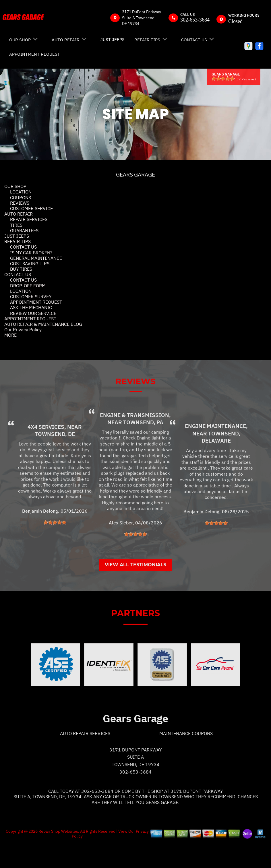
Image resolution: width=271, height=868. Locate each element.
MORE (10, 335)
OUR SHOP (20, 40)
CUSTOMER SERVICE (31, 208)
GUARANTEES (24, 230)
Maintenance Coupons (186, 756)
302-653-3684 (195, 20)
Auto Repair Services (85, 756)
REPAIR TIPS (147, 40)
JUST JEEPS (113, 39)
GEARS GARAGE (135, 175)
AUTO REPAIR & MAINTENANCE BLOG (43, 324)
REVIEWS (20, 203)
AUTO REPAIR (66, 40)
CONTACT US (194, 40)
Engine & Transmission (134, 437)
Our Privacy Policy (23, 330)
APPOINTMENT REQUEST (35, 54)
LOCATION (21, 192)
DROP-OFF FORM (28, 286)
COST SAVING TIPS (30, 263)
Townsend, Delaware (221, 459)
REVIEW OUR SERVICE (33, 313)
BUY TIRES (21, 269)
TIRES (16, 225)
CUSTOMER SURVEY (31, 297)
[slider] (223, 79)
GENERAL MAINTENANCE (36, 258)
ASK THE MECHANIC (31, 307)
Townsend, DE (55, 456)
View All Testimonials (135, 587)
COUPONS (21, 197)
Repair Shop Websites (58, 854)
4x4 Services (46, 449)
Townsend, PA (143, 445)
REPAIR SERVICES (29, 219)
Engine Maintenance (215, 449)
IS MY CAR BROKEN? (31, 253)
